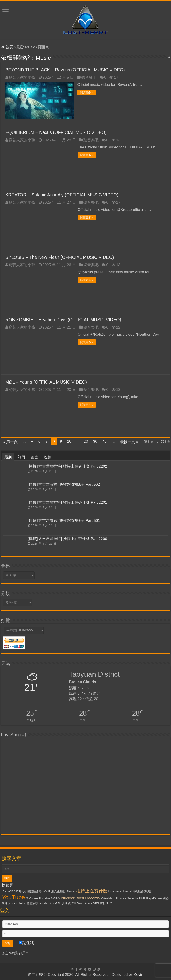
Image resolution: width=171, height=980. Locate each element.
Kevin (139, 974)
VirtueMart (107, 898)
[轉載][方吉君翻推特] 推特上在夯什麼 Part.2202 (67, 466)
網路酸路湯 (34, 891)
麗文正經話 (58, 891)
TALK (22, 903)
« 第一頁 (10, 442)
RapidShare (154, 898)
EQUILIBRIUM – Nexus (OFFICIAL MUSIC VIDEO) (56, 132)
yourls (43, 903)
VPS (14, 903)
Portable (45, 898)
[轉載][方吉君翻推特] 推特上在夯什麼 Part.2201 (67, 502)
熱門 (21, 457)
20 (86, 441)
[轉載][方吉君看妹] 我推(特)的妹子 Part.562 (64, 484)
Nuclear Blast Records (80, 898)
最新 (8, 457)
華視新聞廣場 (142, 891)
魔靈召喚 (33, 903)
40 (105, 441)
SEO (109, 903)
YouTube (13, 897)
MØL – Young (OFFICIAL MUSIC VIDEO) (46, 382)
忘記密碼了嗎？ (16, 953)
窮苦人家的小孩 (22, 77)
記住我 (26, 943)
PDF (58, 903)
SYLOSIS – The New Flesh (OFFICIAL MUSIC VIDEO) (60, 257)
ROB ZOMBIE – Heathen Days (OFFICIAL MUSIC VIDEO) (63, 319)
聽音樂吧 (89, 77)
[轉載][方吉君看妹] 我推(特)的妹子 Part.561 (64, 521)
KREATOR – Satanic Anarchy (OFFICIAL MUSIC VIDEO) (62, 195)
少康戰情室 (69, 903)
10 (69, 441)
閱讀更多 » (87, 92)
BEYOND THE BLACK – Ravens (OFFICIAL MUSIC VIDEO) (65, 70)
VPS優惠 (99, 903)
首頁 (7, 47)
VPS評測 (20, 891)
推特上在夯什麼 (92, 891)
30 (95, 441)
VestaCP (8, 891)
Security (132, 898)
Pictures (121, 898)
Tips (51, 903)
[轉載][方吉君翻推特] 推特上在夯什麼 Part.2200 (67, 539)
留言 (35, 457)
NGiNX (56, 898)
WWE (46, 891)
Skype (71, 891)
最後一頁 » (129, 442)
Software (32, 898)
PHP (142, 898)
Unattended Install (120, 891)
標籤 (48, 457)
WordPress (85, 903)
